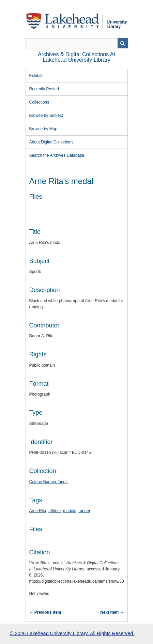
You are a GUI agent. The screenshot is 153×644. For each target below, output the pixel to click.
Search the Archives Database (57, 155)
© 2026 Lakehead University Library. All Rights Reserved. (72, 633)
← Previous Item (45, 612)
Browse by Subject (46, 116)
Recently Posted (44, 89)
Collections (39, 102)
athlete (55, 511)
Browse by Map (43, 129)
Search (123, 43)
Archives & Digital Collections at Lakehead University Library (76, 57)
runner (84, 511)
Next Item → (112, 612)
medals (70, 511)
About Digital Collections (51, 142)
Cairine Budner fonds (49, 482)
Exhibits (36, 76)
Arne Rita (38, 511)
